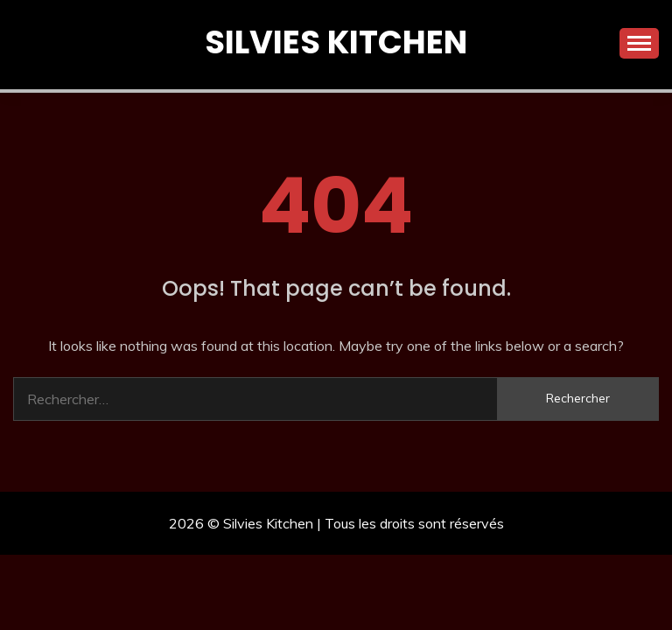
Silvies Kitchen (336, 42)
